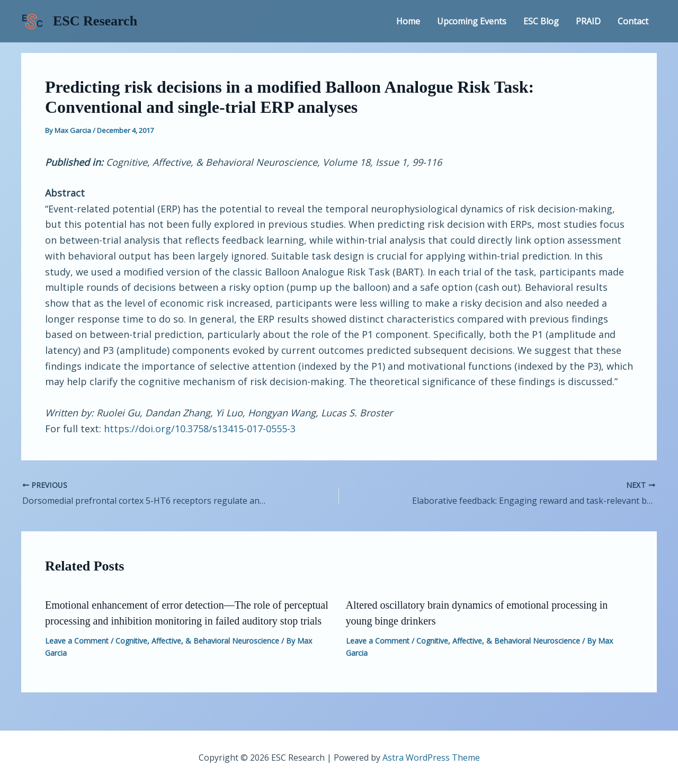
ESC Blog (541, 21)
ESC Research (95, 21)
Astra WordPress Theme (431, 758)
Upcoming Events (472, 21)
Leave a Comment (77, 641)
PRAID (588, 21)
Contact (633, 21)
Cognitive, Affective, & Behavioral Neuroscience (197, 641)
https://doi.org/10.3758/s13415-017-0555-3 (200, 429)
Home (408, 21)
